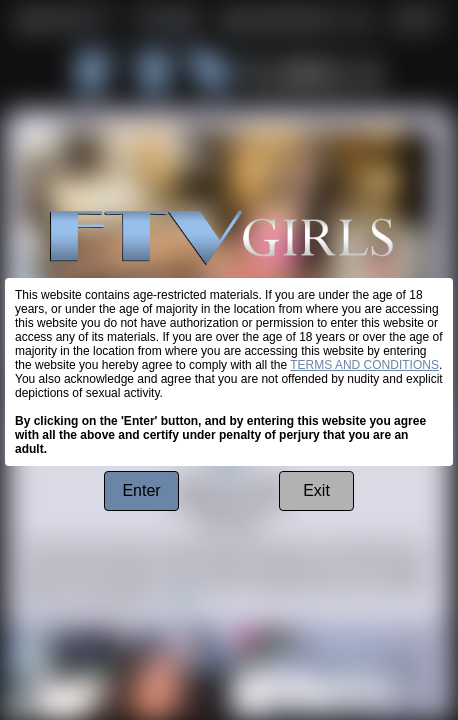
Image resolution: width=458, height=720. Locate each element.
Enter (141, 490)
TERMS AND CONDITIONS (364, 365)
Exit (316, 490)
